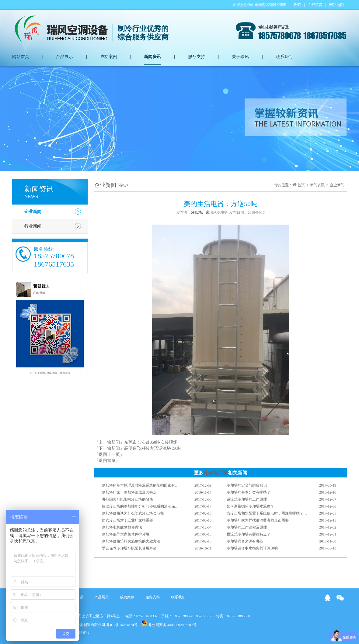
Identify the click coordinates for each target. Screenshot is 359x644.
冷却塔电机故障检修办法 (122, 527)
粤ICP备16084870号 (122, 625)
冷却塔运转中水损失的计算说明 (252, 548)
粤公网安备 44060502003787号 (169, 623)
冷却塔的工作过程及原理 (247, 527)
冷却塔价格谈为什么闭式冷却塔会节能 (133, 513)
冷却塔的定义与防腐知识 (247, 485)
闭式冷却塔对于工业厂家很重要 (127, 520)
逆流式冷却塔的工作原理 (247, 499)
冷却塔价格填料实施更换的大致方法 (131, 541)
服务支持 (197, 57)
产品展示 (64, 57)
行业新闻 (33, 226)
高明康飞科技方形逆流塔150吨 (153, 448)
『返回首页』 (107, 461)
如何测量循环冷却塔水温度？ (250, 506)
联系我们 (284, 57)
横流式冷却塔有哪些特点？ (249, 534)
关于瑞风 (240, 57)
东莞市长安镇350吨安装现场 (151, 442)
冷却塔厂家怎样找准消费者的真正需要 (258, 520)
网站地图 (336, 5)
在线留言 (315, 5)
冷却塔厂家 (216, 473)
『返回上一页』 (109, 455)
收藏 (297, 5)
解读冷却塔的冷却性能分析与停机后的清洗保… (140, 506)
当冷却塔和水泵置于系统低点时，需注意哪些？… (267, 513)
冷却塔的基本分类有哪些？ (249, 492)
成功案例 (109, 57)
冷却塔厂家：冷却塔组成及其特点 (129, 492)
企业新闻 (33, 212)
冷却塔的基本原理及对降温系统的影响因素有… (140, 485)
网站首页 (21, 57)
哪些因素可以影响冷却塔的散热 (127, 499)
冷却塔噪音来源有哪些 (245, 541)
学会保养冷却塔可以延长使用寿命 (129, 548)
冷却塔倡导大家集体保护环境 (126, 534)
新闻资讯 (152, 57)
